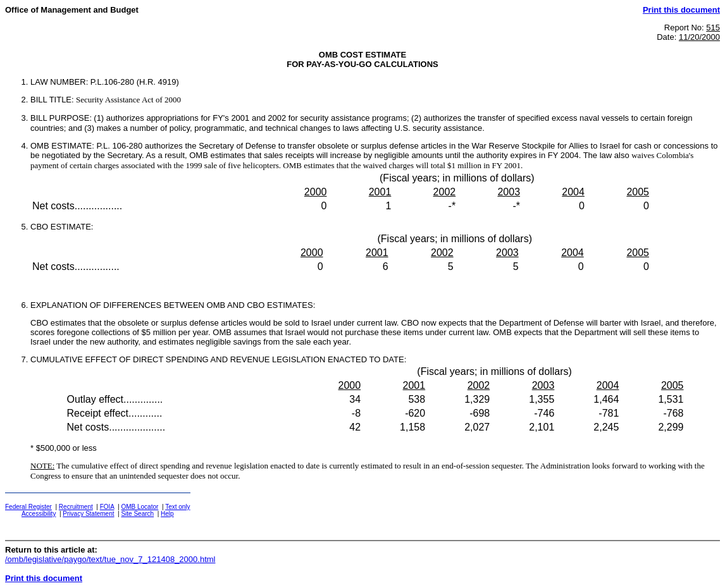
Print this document (681, 10)
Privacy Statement (88, 514)
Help (167, 514)
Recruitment (76, 507)
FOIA (107, 507)
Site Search (137, 514)
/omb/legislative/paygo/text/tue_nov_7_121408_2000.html (110, 559)
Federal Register (28, 507)
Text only (177, 507)
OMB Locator (139, 507)
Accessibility (39, 514)
